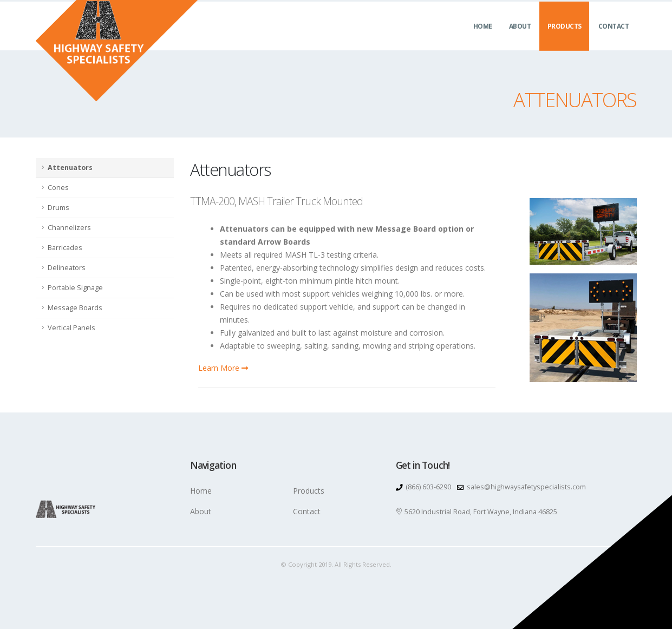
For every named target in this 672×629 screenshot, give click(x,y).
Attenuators (70, 168)
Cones (58, 188)
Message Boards (75, 308)
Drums (58, 208)
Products (565, 38)
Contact (614, 38)
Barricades (65, 248)
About (520, 38)
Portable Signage (75, 288)
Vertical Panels (71, 328)
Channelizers (69, 228)
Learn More (223, 368)
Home (483, 38)
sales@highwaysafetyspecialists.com (526, 487)
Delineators (67, 268)
